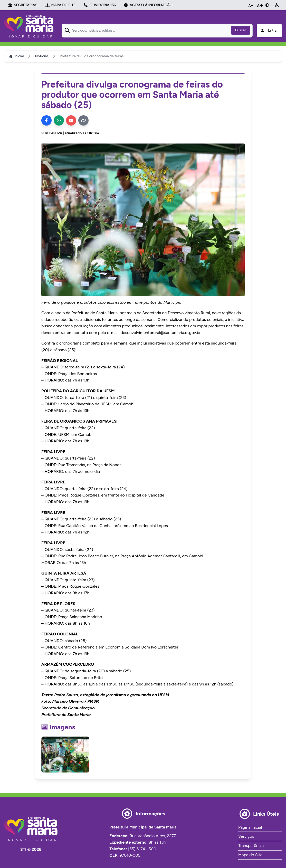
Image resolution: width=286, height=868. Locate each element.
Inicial (16, 56)
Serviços (246, 836)
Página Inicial (250, 827)
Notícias (42, 56)
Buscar (241, 30)
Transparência (251, 846)
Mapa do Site (250, 855)
